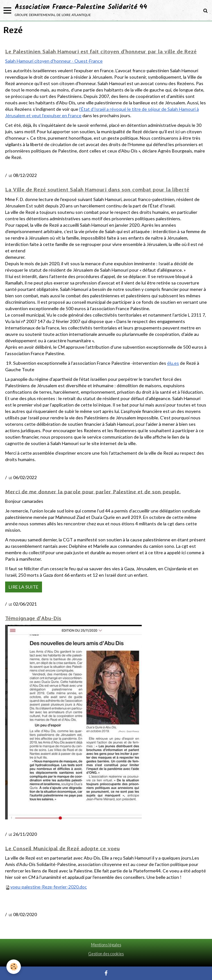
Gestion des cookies (106, 954)
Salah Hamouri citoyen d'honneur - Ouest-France (54, 61)
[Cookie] (14, 967)
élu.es (173, 363)
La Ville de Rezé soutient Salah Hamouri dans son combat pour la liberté (97, 189)
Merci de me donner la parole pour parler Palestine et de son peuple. (93, 491)
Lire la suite (24, 587)
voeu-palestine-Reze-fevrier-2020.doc (49, 887)
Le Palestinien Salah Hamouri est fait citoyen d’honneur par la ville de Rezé (101, 51)
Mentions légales (106, 945)
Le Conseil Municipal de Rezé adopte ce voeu (62, 848)
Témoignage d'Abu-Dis (33, 618)
